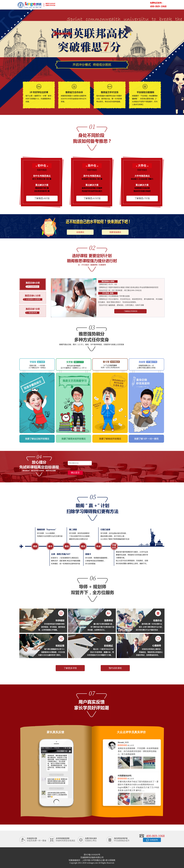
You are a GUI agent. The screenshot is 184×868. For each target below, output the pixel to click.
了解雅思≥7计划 (142, 198)
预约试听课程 (115, 668)
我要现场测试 (115, 232)
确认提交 (75, 473)
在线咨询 (152, 840)
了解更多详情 (70, 668)
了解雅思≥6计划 (42, 198)
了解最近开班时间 (130, 311)
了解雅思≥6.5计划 (92, 198)
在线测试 (80, 232)
